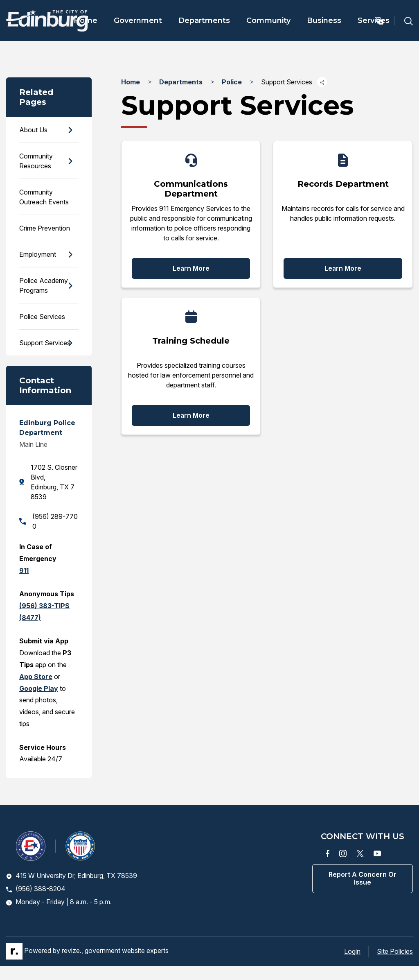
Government (138, 20)
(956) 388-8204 (36, 889)
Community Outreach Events (44, 197)
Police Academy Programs (44, 285)
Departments (204, 20)
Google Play (39, 688)
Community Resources (36, 161)
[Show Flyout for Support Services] (70, 343)
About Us (33, 130)
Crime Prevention (45, 228)
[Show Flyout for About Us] (70, 130)
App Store (36, 677)
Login (352, 951)
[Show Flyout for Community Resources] (70, 161)
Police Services (42, 317)
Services (374, 20)
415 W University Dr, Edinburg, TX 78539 (72, 876)
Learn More (191, 268)
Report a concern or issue (363, 878)
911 (24, 570)
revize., (72, 951)
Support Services (45, 343)
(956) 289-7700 (48, 521)
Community (268, 20)
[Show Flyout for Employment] (70, 255)
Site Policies (395, 951)
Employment (38, 254)
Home (86, 20)
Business (324, 20)
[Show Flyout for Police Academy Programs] (70, 286)
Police (232, 82)
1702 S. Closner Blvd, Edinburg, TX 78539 (48, 482)
